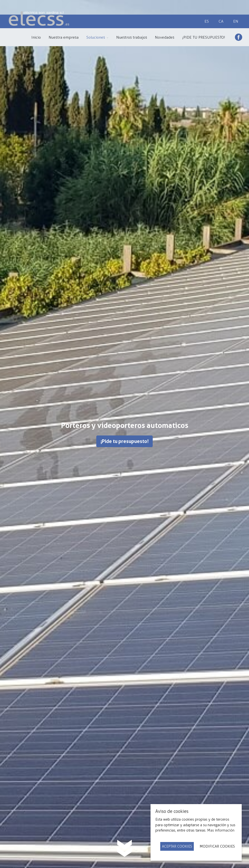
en (236, 21)
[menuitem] (36, 37)
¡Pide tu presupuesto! (124, 441)
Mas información (221, 830)
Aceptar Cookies (177, 846)
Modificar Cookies (217, 846)
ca (221, 21)
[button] (97, 37)
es (207, 21)
